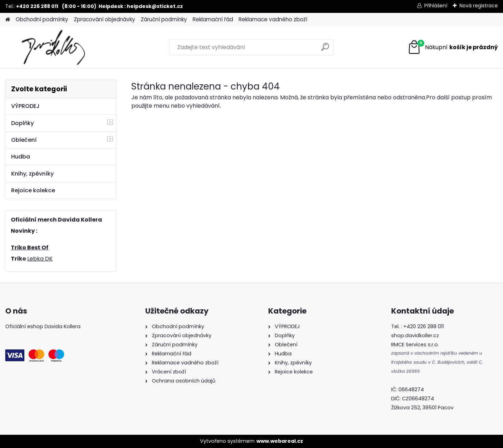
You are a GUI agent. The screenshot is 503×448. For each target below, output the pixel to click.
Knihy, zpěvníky (32, 174)
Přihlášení (436, 6)
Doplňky (22, 123)
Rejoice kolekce (33, 190)
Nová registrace (479, 6)
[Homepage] (8, 20)
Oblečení (24, 140)
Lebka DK (40, 259)
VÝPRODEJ (25, 106)
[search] (325, 50)
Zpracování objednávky (105, 19)
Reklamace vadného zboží (273, 19)
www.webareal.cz (280, 441)
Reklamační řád (213, 19)
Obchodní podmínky (42, 19)
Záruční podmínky (164, 19)
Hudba (21, 157)
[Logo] (53, 47)
